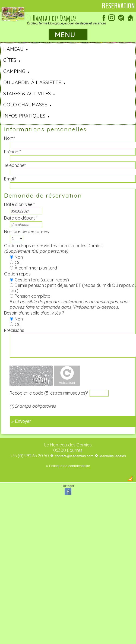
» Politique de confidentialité (68, 466)
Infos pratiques (24, 116)
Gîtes (10, 60)
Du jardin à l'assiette (32, 82)
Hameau (13, 49)
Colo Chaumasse (25, 105)
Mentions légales (113, 456)
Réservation (118, 6)
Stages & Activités (27, 93)
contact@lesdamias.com (74, 456)
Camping (14, 71)
